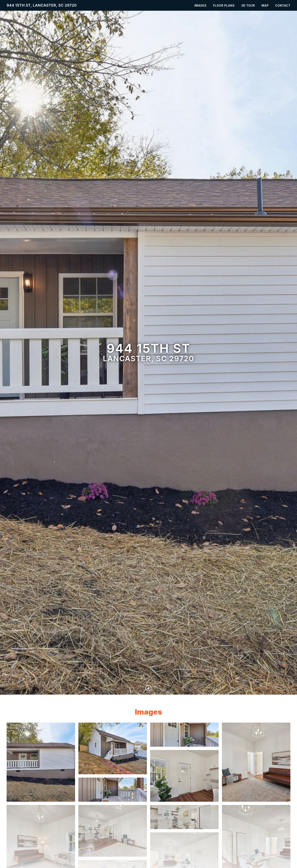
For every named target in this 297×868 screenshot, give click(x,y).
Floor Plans (224, 5)
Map (265, 5)
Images (200, 5)
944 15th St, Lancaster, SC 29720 (42, 5)
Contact (283, 5)
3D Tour (248, 5)
